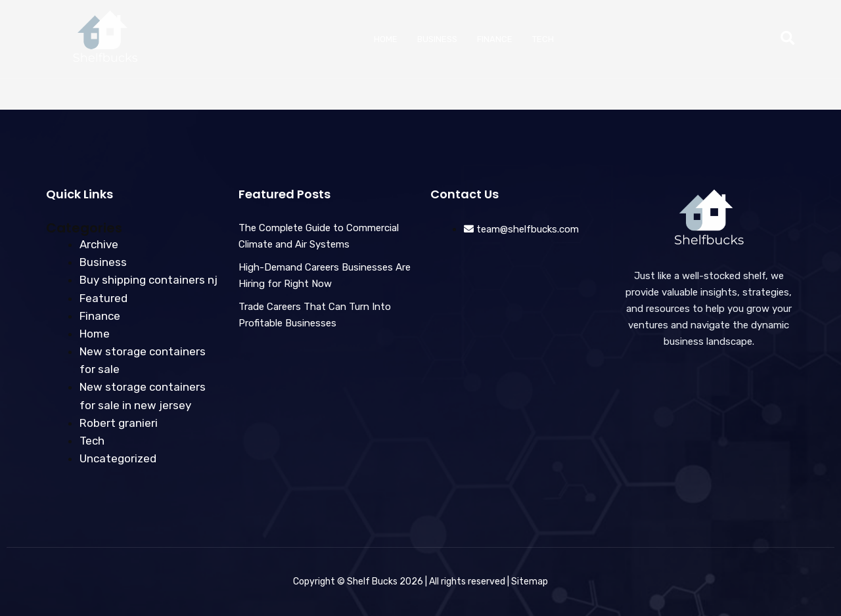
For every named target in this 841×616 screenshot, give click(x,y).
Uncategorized (118, 458)
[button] (787, 39)
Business (437, 39)
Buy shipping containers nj (148, 280)
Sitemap (530, 582)
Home (386, 39)
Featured (103, 298)
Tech (543, 39)
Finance (495, 39)
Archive (99, 244)
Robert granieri (119, 423)
